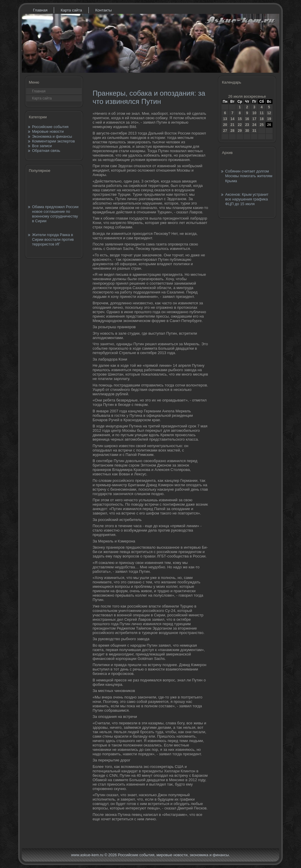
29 (240, 131)
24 (254, 125)
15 (240, 119)
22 (240, 125)
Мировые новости (48, 131)
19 (269, 119)
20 (225, 125)
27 (225, 131)
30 (247, 131)
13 (225, 119)
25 (261, 125)
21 (232, 125)
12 (269, 113)
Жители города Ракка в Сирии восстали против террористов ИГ (53, 240)
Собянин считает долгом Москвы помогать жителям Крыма (249, 176)
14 (232, 119)
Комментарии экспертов (53, 141)
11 (261, 113)
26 (269, 125)
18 (261, 119)
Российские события (50, 127)
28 (232, 131)
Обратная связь (46, 151)
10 (254, 113)
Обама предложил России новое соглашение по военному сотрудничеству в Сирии (55, 214)
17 (254, 119)
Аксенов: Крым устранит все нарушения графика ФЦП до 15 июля (247, 199)
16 (247, 119)
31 (254, 131)
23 (247, 125)
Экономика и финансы (52, 136)
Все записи (42, 146)
